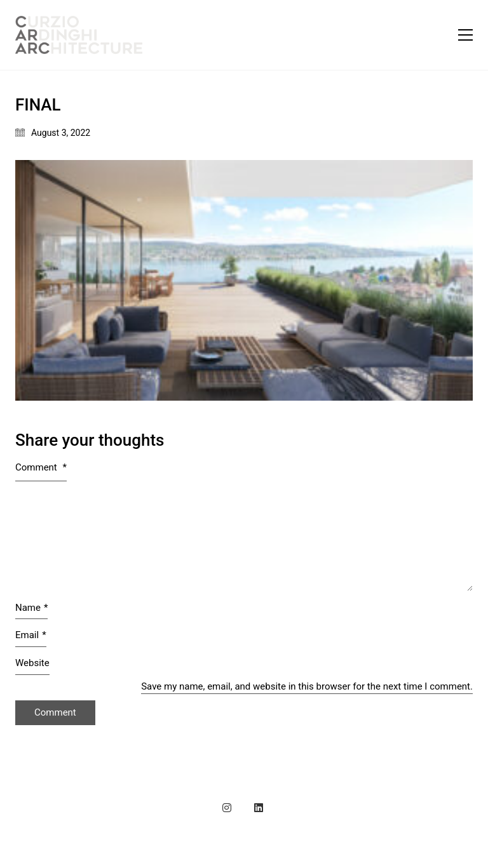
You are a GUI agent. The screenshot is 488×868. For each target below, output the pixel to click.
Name (31, 608)
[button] (465, 35)
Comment (41, 467)
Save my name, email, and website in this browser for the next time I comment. (307, 686)
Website (32, 663)
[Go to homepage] (79, 35)
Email (31, 636)
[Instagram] (227, 808)
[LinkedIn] (259, 808)
